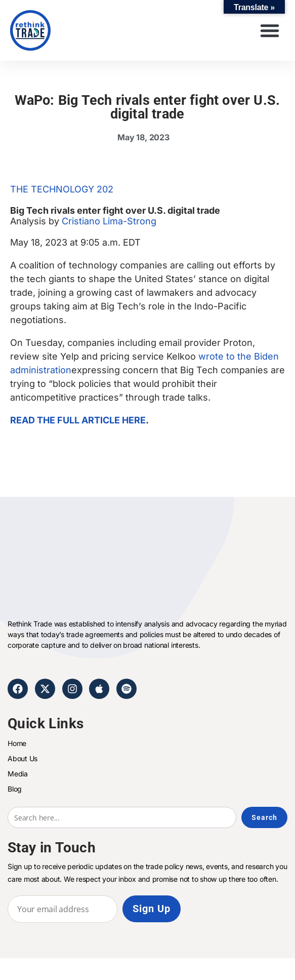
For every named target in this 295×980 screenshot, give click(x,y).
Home (17, 743)
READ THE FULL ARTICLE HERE (78, 420)
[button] (270, 30)
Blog (15, 789)
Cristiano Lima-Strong (109, 221)
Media (18, 774)
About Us (23, 758)
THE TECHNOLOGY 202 (62, 189)
